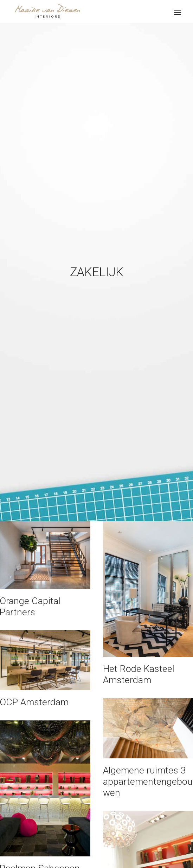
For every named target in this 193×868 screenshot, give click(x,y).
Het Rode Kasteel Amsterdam (139, 664)
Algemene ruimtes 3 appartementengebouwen (148, 771)
